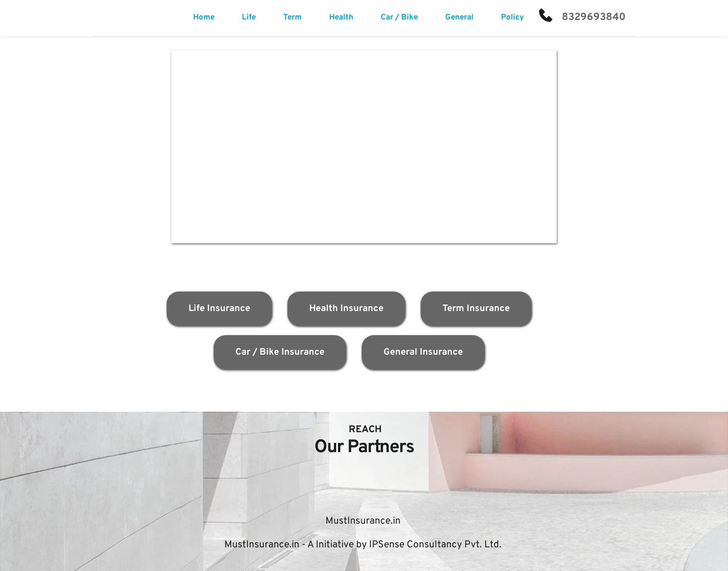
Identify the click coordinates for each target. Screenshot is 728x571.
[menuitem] (204, 18)
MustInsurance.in (364, 521)
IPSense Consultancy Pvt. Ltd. (435, 545)
